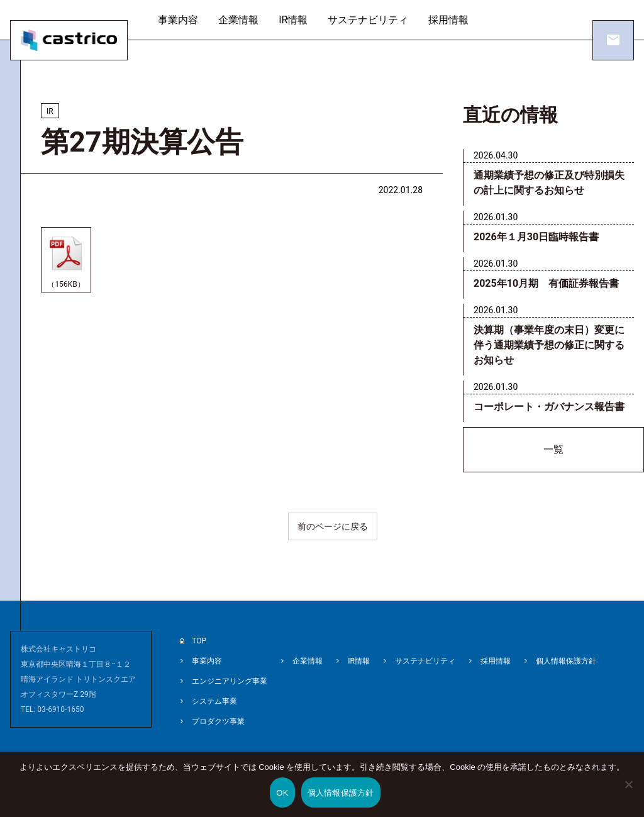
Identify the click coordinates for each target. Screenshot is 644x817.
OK (282, 793)
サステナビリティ (368, 20)
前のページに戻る (333, 526)
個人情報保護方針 (566, 661)
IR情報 (293, 20)
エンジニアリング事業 (230, 681)
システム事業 (214, 701)
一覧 (553, 449)
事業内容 (178, 20)
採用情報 (448, 20)
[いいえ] (628, 793)
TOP (199, 641)
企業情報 (238, 20)
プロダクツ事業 (218, 721)
